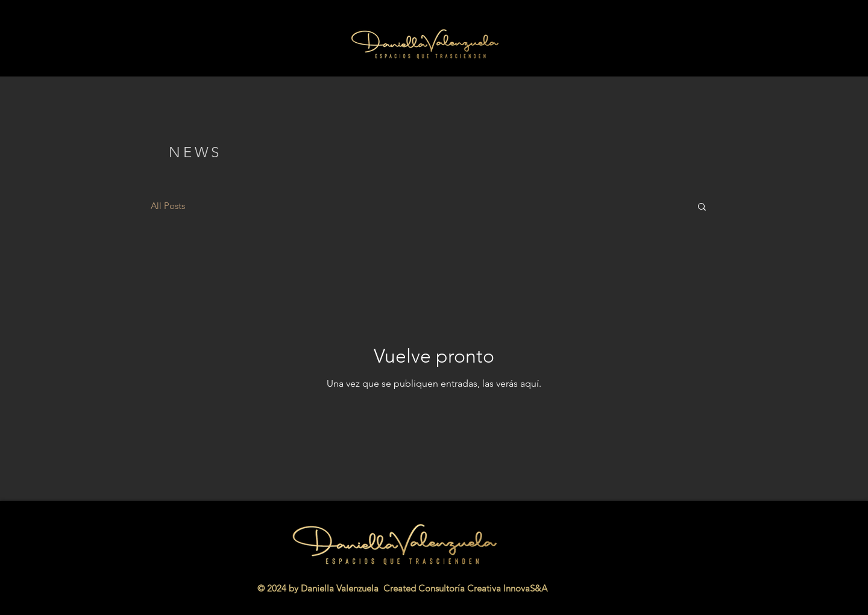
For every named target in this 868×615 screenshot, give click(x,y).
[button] (702, 208)
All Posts (168, 206)
